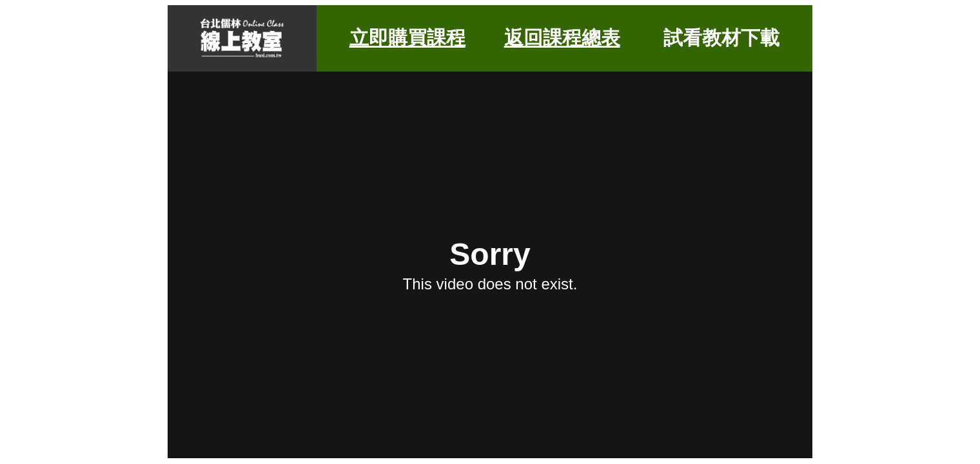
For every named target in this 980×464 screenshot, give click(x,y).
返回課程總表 (562, 38)
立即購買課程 (407, 38)
